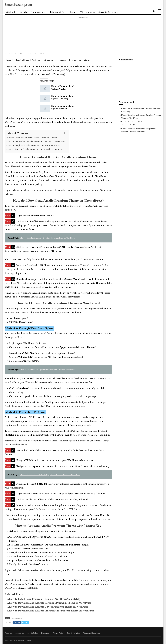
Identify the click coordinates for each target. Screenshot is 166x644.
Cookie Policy (33, 633)
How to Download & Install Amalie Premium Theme (32, 137)
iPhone (72, 12)
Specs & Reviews (107, 12)
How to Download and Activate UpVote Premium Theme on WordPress (49, 607)
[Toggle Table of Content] (64, 133)
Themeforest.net (20, 166)
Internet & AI (57, 12)
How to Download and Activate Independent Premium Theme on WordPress (52, 611)
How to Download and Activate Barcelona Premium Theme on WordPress (50, 603)
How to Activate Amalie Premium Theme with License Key (34, 149)
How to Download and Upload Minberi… (63, 107)
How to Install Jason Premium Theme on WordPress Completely (45, 599)
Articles (24, 12)
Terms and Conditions (92, 633)
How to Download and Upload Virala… (63, 87)
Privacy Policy (58, 633)
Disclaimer (45, 633)
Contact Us (43, 406)
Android (11, 12)
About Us (8, 633)
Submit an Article (73, 633)
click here (32, 588)
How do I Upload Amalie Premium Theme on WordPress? (34, 145)
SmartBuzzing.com (18, 4)
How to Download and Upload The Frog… (63, 97)
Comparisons (38, 12)
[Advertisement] (72, 35)
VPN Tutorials (88, 12)
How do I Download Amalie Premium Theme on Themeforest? (37, 141)
